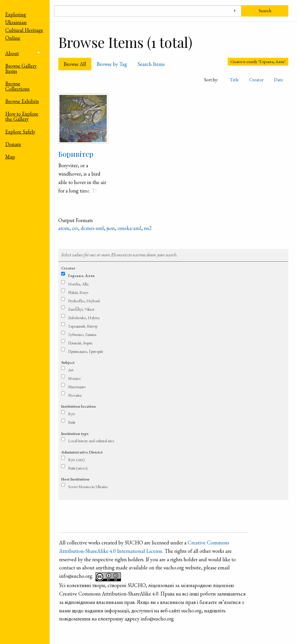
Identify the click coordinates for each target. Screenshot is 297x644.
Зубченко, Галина (82, 334)
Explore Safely (20, 132)
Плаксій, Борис (80, 343)
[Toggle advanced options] (235, 11)
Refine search (173, 243)
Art (71, 370)
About (12, 53)
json (111, 228)
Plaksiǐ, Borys (78, 292)
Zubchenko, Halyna (84, 318)
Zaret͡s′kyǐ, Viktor (81, 309)
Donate (13, 144)
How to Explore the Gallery (22, 116)
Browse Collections (17, 86)
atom (64, 228)
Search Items (151, 64)
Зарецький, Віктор (83, 326)
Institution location (78, 406)
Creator (256, 80)
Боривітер (76, 154)
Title (234, 80)
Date (279, 80)
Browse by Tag (112, 64)
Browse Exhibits (22, 101)
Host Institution (75, 479)
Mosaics (74, 378)
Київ (72, 422)
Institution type (75, 433)
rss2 (148, 228)
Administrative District (82, 452)
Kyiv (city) (76, 460)
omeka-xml (129, 228)
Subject (68, 362)
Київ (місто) (78, 468)
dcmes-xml (92, 228)
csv (75, 228)
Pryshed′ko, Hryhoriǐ (84, 301)
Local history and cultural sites (91, 441)
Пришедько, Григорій (86, 351)
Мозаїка (75, 395)
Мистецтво (77, 387)
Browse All (75, 64)
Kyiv (72, 414)
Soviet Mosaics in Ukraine (88, 487)
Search (265, 11)
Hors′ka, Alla (78, 284)
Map (10, 157)
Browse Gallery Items (21, 68)
